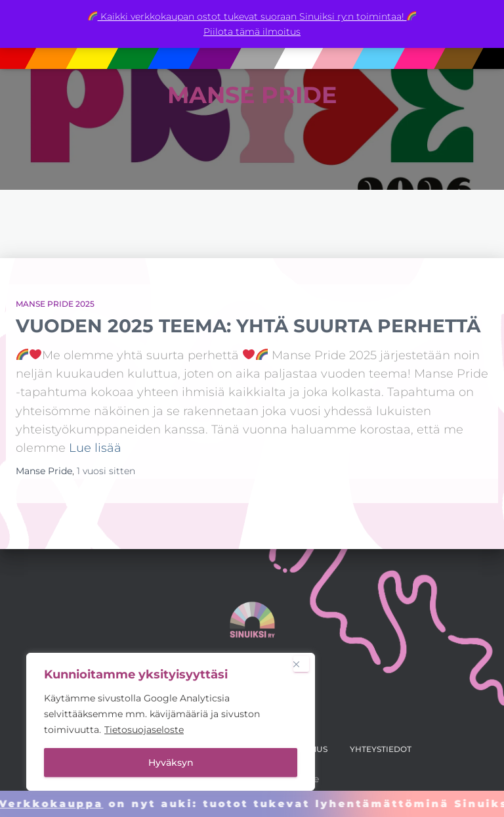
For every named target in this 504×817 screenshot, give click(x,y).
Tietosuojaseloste (144, 730)
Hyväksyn (171, 762)
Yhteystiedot (381, 749)
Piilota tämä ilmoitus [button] (252, 32)
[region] (171, 722)
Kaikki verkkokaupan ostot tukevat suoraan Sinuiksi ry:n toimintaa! (252, 16)
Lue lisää (95, 448)
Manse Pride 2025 (55, 304)
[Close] (301, 664)
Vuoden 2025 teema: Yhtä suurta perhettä (248, 326)
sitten (106, 471)
